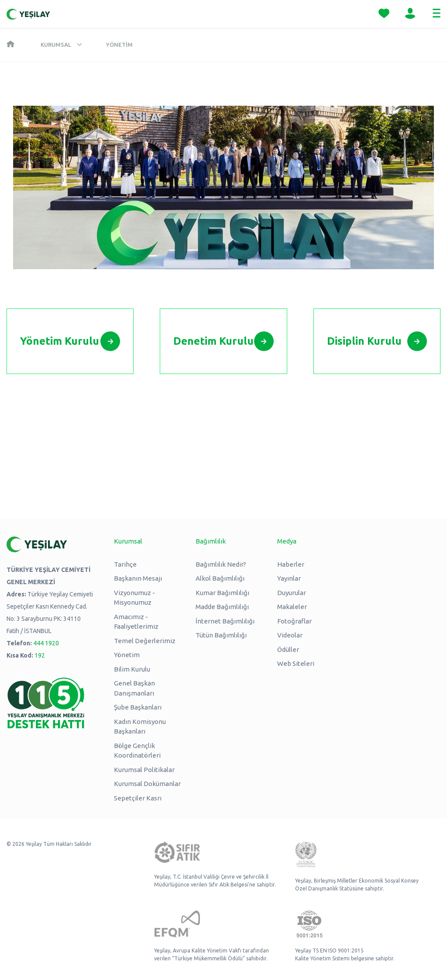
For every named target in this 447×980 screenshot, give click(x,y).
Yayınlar (289, 578)
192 (40, 655)
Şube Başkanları (138, 707)
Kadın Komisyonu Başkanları (140, 727)
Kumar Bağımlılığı (222, 593)
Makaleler (292, 607)
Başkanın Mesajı (138, 578)
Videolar (290, 635)
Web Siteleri (296, 663)
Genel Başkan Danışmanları (134, 688)
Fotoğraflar (294, 621)
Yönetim (119, 45)
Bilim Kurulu (132, 669)
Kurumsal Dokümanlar (147, 784)
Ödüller (288, 649)
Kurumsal (56, 45)
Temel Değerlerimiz (145, 641)
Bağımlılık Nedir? (221, 564)
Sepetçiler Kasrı (138, 798)
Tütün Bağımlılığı (221, 635)
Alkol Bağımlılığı (220, 578)
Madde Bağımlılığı (222, 607)
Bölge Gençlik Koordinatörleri (137, 751)
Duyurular (292, 593)
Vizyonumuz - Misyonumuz (134, 598)
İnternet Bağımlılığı (225, 621)
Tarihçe (125, 564)
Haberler (291, 564)
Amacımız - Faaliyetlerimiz (136, 622)
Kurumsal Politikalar (144, 770)
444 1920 (46, 643)
